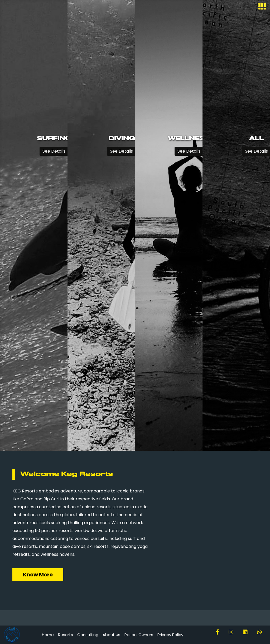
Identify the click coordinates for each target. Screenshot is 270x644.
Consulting (88, 635)
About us (111, 635)
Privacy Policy (170, 635)
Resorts (66, 635)
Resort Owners (139, 635)
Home (48, 635)
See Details (54, 151)
